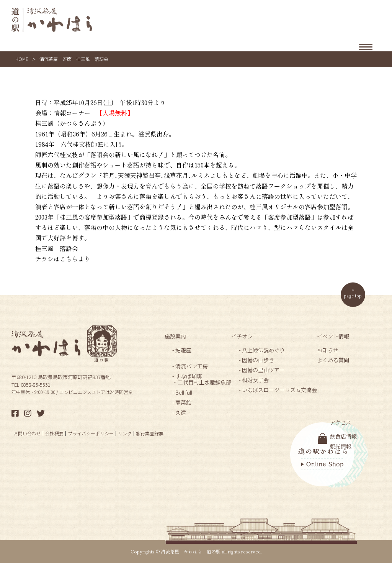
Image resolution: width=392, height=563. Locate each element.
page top (353, 295)
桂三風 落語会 (57, 248)
